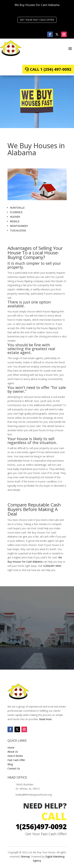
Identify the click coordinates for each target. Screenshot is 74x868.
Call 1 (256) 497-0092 (51, 69)
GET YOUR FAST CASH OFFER (37, 20)
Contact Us (14, 768)
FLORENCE (16, 212)
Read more (45, 719)
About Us (13, 752)
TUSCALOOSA (18, 230)
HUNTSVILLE (17, 208)
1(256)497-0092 (41, 827)
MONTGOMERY (19, 226)
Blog (10, 764)
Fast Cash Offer (16, 760)
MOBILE (15, 221)
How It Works (15, 756)
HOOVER (15, 217)
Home (11, 748)
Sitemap (25, 857)
